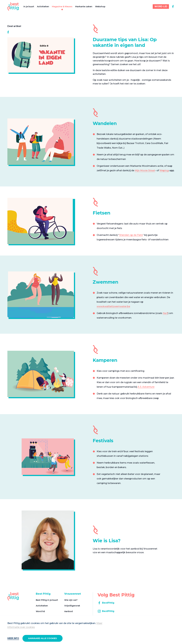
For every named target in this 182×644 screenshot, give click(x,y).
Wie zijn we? (71, 600)
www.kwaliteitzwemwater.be (113, 306)
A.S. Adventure (146, 387)
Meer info (13, 638)
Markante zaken (84, 7)
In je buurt (29, 7)
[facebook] (173, 7)
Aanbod (68, 611)
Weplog (164, 170)
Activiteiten (43, 7)
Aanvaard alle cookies (43, 638)
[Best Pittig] (13, 7)
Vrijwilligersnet (72, 606)
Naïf (165, 313)
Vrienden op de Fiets (131, 235)
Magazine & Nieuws (62, 7)
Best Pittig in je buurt (47, 600)
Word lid (40, 611)
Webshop (100, 7)
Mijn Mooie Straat (145, 170)
